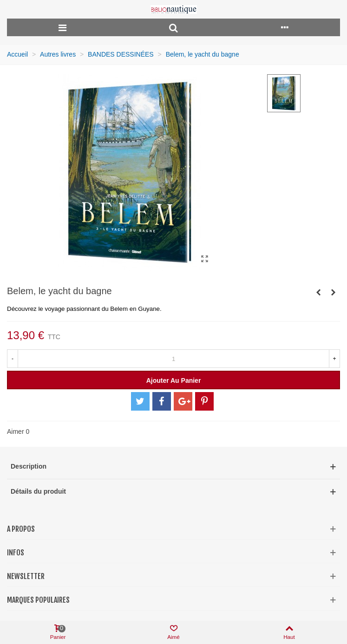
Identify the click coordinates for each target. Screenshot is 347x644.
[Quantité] (173, 359)
